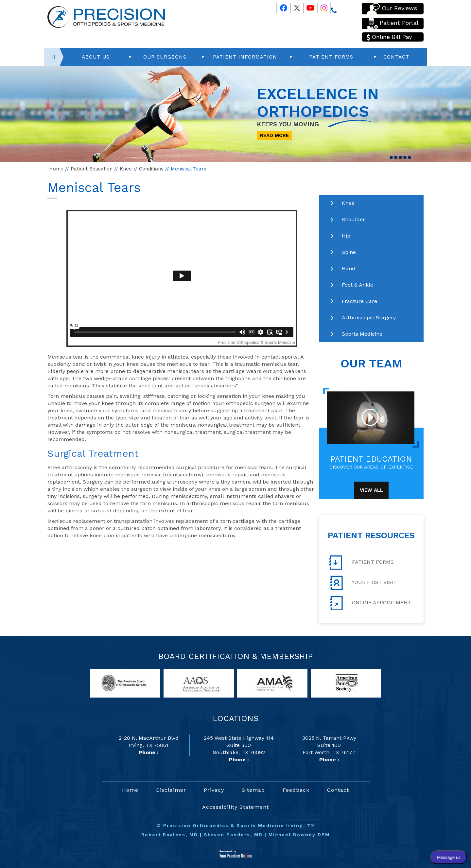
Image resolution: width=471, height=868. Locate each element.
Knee (126, 169)
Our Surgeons (165, 57)
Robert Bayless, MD (170, 835)
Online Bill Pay (389, 37)
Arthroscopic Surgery (369, 318)
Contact (396, 57)
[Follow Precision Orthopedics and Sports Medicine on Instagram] (321, 7)
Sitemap (253, 790)
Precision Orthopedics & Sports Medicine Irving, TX (239, 825)
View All (371, 490)
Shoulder (353, 219)
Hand (349, 268)
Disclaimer (171, 790)
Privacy (214, 790)
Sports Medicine (362, 334)
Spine (349, 252)
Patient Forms (331, 57)
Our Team (371, 363)
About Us (96, 57)
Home (56, 169)
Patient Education (92, 169)
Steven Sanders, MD (233, 835)
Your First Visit (363, 583)
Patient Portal (393, 23)
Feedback (296, 790)
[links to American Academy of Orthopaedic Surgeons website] (199, 683)
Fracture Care (359, 301)
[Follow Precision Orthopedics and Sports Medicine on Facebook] (281, 7)
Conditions (151, 169)
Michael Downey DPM (299, 835)
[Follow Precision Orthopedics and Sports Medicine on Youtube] (307, 7)
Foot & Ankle (358, 285)
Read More (274, 135)
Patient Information (245, 57)
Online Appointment (370, 603)
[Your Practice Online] (236, 854)
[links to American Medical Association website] (272, 683)
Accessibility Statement (235, 807)
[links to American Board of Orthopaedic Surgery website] (125, 683)
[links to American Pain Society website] (346, 683)
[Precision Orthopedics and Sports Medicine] (106, 17)
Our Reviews (392, 9)
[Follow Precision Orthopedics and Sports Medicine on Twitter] (294, 7)
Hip (346, 236)
